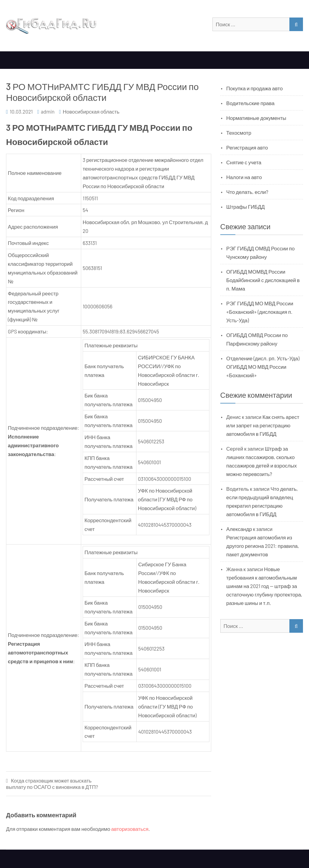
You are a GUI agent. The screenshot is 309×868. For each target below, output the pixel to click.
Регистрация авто (247, 147)
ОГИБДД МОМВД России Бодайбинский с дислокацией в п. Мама (263, 280)
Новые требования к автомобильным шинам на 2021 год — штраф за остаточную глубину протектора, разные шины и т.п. (264, 586)
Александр (239, 529)
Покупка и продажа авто (255, 88)
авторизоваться (130, 829)
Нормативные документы (256, 118)
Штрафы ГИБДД (246, 207)
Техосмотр (239, 133)
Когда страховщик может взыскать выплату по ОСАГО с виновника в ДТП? (52, 784)
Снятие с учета (244, 162)
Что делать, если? (247, 192)
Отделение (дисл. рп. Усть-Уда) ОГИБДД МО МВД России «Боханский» (263, 367)
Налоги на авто (244, 177)
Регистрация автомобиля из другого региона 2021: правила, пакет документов (263, 546)
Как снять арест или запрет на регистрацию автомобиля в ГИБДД (263, 425)
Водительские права (250, 103)
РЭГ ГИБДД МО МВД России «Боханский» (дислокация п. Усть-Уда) (260, 312)
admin (48, 111)
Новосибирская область (91, 111)
